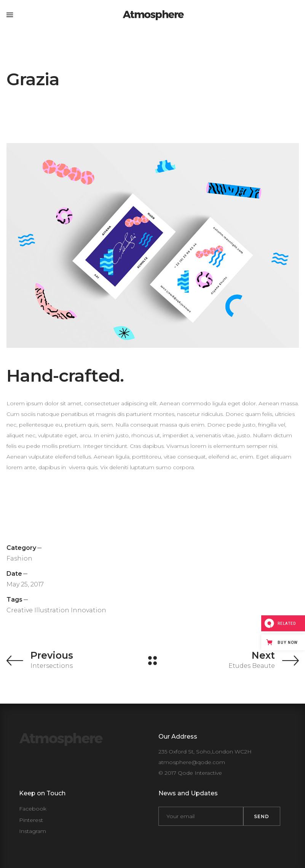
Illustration (52, 610)
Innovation (89, 610)
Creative (20, 610)
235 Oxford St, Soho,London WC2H (205, 752)
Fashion (19, 558)
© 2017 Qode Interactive (190, 773)
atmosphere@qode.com (192, 762)
